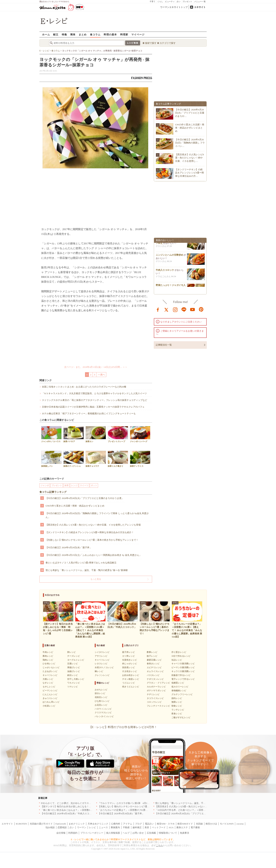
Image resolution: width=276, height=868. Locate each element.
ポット (94, 485)
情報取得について (168, 833)
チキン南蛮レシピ (131, 679)
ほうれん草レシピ (51, 702)
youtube (193, 309)
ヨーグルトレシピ (76, 660)
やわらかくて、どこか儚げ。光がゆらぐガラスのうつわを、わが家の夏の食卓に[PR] (84, 803)
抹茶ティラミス (140, 459)
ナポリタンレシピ (155, 679)
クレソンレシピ (102, 675)
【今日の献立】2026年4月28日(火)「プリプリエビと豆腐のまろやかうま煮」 (85, 498)
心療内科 (116, 824)
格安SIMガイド (185, 824)
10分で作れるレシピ (181, 656)
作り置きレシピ (179, 652)
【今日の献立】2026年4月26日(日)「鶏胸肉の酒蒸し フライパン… (190, 143)
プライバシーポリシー (92, 833)
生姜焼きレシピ (130, 660)
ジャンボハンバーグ (140, 434)
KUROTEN (21, 824)
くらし (160, 1)
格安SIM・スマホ (166, 824)
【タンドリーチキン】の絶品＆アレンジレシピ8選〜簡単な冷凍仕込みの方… (189, 173)
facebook (158, 309)
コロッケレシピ (154, 702)
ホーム (46, 34)
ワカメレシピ (74, 683)
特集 (64, 34)
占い (179, 1)
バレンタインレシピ (104, 716)
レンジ (74, 485)
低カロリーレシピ (180, 687)
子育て (153, 1)
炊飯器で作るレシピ (181, 675)
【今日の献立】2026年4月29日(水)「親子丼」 (69, 547)
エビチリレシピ (154, 667)
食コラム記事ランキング (53, 492)
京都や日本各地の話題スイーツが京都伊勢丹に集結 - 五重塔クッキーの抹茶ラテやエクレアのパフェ (93, 407)
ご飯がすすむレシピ (181, 717)
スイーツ (84, 485)
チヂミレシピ (153, 694)
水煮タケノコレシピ (104, 667)
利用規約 (73, 833)
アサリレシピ (101, 656)
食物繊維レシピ (179, 691)
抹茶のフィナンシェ (74, 459)
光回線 (199, 824)
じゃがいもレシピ (51, 667)
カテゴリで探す (168, 43)
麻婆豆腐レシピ (154, 660)
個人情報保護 (113, 833)
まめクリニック (77, 824)
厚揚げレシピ (74, 667)
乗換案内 (115, 827)
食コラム (95, 34)
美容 (147, 827)
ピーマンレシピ (50, 691)
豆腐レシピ (73, 664)
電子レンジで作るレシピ (183, 679)
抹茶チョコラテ (96, 459)
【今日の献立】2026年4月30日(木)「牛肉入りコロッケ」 (70, 814)
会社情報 (61, 833)
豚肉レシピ (48, 656)
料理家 (124, 34)
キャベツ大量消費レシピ (183, 664)
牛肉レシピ (48, 652)
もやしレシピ (49, 687)
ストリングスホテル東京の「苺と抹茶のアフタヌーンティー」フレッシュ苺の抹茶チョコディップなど (95, 400)
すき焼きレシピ (130, 671)
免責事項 (184, 833)
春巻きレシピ (153, 664)
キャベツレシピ (50, 675)
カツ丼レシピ (128, 656)
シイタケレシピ (102, 652)
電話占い (149, 824)
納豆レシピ (73, 675)
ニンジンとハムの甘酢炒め (170, 256)
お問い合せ (138, 833)
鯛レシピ (99, 671)
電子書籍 (195, 827)
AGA (171, 827)
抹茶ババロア (74, 434)
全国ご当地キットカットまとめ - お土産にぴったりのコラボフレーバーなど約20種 (84, 387)
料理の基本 (110, 34)
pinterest (201, 309)
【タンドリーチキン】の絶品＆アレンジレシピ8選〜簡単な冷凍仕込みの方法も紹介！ (90, 532)
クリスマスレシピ (103, 713)
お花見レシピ (101, 705)
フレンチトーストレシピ (158, 706)
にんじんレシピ (50, 694)
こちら (159, 845)
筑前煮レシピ (128, 667)
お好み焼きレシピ (131, 675)
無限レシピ (177, 702)
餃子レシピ (152, 656)
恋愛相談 (62, 827)
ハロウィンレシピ (103, 709)
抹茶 (67, 485)
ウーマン (82, 827)
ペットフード (159, 827)
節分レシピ (100, 693)
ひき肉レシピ (49, 664)
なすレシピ (48, 683)
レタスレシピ (101, 664)
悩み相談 (50, 827)
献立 (56, 34)
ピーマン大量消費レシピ (183, 667)
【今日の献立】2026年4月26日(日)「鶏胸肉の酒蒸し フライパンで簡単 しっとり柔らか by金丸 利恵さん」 (97, 515)
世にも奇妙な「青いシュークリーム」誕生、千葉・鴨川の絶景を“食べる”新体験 (87, 570)
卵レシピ (71, 652)
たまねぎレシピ (50, 671)
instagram (175, 309)
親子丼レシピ (128, 652)
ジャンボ (45, 485)
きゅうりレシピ (50, 698)
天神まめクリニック (98, 824)
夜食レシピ (177, 714)
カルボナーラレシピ (156, 687)
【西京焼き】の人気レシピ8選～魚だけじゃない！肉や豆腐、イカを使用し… (189, 158)
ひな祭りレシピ (102, 701)
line (184, 309)
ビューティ (170, 1)
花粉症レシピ (101, 697)
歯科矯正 (137, 827)
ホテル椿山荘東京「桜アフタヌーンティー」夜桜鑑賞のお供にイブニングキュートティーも (89, 413)
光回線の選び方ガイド (41, 824)
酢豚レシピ (152, 652)
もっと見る (96, 579)
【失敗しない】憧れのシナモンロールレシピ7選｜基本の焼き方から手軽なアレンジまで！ (92, 540)
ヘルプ (126, 833)
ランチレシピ (178, 710)
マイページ (138, 34)
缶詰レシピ (177, 660)
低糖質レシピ (178, 683)
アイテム (128, 824)
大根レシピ (48, 679)
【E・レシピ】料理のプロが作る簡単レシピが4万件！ (123, 727)
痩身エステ (182, 827)
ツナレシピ (73, 687)
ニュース (103, 827)
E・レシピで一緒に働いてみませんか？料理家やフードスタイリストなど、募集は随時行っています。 (123, 839)
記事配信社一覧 (164, 345)
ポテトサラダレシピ (156, 691)
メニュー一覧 (200, 1)
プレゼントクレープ (118, 434)
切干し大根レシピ (76, 679)
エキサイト (200, 7)
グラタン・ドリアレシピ (158, 683)
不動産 (126, 827)
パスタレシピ (153, 675)
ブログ (138, 824)
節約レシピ (177, 698)
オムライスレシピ (155, 671)
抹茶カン (96, 434)
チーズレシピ (74, 656)
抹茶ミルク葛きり (118, 459)
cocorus (240, 824)
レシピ (92, 827)
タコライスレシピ (155, 698)
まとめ (83, 34)
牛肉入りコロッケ (165, 271)
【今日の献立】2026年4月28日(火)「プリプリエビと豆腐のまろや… (190, 113)
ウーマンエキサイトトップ (174, 7)
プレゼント (187, 1)
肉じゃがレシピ (130, 664)
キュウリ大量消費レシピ (183, 671)
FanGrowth (61, 824)
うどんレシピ (128, 683)
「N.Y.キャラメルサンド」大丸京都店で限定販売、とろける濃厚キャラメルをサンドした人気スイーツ (94, 393)
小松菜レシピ (49, 706)
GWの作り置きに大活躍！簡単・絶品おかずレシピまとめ (75, 506)
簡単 (73, 34)
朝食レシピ (177, 706)
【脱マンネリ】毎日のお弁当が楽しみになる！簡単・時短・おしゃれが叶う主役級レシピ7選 (88, 806)
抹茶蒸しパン (51, 459)
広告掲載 (151, 833)
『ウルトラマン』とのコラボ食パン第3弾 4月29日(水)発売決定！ (132, 803)
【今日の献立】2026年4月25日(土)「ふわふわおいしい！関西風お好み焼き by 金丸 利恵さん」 (94, 555)
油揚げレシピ (74, 671)
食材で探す (151, 43)
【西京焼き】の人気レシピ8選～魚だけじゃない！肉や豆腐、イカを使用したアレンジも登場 (93, 525)
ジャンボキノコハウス (51, 434)
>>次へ (101, 375)
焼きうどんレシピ (131, 687)
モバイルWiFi (227, 824)
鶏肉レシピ (48, 660)
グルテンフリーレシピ (182, 694)
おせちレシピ (101, 690)
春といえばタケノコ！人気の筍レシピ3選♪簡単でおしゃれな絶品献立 (81, 563)
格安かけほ (211, 824)
